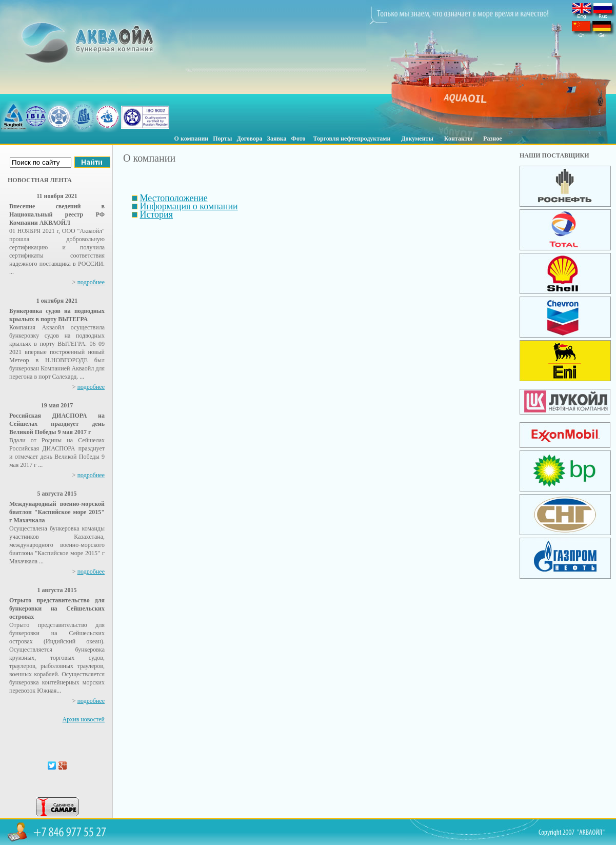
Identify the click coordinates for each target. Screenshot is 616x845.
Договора (249, 139)
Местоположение (174, 198)
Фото (299, 139)
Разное (492, 139)
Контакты (458, 139)
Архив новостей (84, 719)
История (157, 214)
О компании (192, 139)
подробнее (91, 282)
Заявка (277, 139)
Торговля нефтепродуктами (352, 139)
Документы (417, 139)
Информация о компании (189, 206)
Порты (222, 139)
